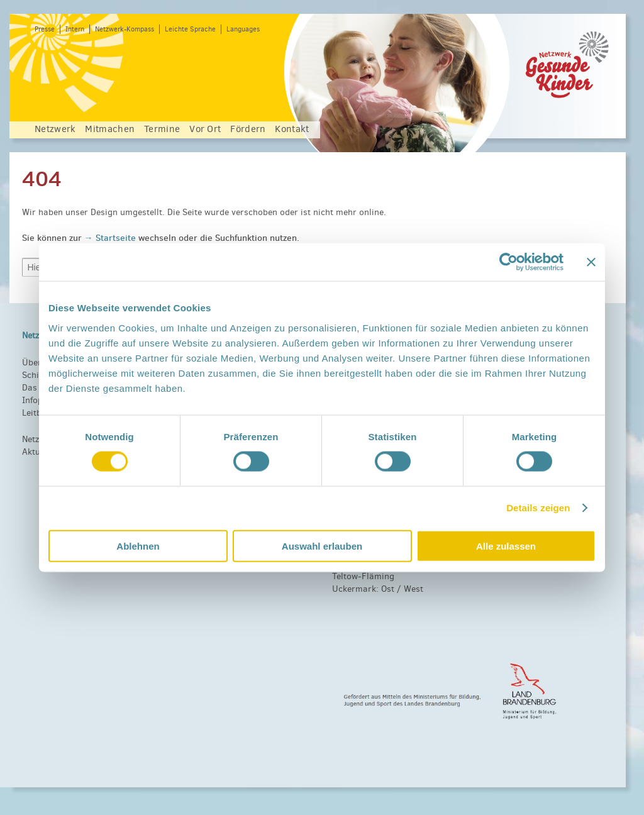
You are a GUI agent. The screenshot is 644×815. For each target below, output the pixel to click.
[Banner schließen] (591, 262)
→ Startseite (111, 238)
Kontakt (292, 129)
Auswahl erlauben (322, 546)
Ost (388, 589)
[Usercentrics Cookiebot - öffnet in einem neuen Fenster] (508, 262)
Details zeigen (538, 508)
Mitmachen (110, 129)
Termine (162, 129)
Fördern (248, 129)
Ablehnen (138, 546)
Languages (243, 29)
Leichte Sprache (190, 29)
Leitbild (37, 413)
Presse (45, 29)
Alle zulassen (506, 546)
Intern (75, 29)
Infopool (39, 400)
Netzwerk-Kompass (125, 29)
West (414, 589)
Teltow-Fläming (363, 576)
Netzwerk (55, 129)
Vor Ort (205, 129)
